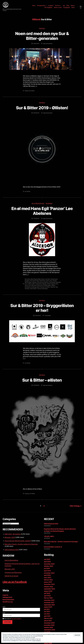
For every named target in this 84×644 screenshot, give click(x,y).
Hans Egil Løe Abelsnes (43, 282)
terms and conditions (16, 619)
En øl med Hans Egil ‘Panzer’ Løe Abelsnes (42, 211)
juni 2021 (47, 612)
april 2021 (47, 616)
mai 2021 (47, 614)
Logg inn (5, 595)
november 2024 (49, 564)
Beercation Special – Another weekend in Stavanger (21, 544)
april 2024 (47, 571)
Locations (51, 5)
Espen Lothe (49, 281)
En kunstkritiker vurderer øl (53, 547)
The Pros (57, 5)
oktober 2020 (48, 627)
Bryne (43, 279)
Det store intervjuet (38, 203)
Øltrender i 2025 (10, 537)
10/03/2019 (36, 218)
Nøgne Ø (53, 284)
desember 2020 (49, 623)
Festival (27, 91)
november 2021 (49, 602)
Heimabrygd (52, 282)
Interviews (49, 203)
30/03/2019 (36, 113)
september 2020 (49, 630)
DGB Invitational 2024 (12, 550)
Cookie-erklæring (36, 641)
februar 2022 (48, 598)
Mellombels (39, 284)
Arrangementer (41, 5)
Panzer (26, 285)
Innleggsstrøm (7, 597)
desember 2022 (49, 584)
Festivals (42, 28)
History (73, 5)
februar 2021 (48, 618)
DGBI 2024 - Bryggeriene (13, 534)
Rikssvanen (40, 285)
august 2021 (48, 607)
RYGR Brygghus (47, 285)
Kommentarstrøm (8, 600)
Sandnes (27, 494)
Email (4, 613)
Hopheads (58, 282)
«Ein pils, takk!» (49, 536)
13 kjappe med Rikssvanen (13, 572)
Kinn (26, 284)
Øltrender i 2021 (10, 569)
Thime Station (33, 289)
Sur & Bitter (32, 91)
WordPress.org (8, 602)
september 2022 (49, 589)
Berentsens (28, 279)
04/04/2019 (36, 44)
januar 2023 (48, 582)
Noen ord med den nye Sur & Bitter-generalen (42, 36)
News (34, 5)
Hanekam (34, 282)
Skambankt (28, 287)
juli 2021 (47, 609)
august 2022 (48, 591)
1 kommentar (48, 316)
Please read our (12, 619)
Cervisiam (48, 279)
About (73, 7)
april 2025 (47, 562)
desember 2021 (49, 600)
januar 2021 (48, 621)
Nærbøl (49, 284)
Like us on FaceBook (15, 582)
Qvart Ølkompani (33, 285)
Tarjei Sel (53, 287)
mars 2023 (48, 578)
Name (4, 607)
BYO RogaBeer (48, 7)
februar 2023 (48, 580)
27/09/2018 (36, 385)
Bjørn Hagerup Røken (36, 279)
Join (64, 5)
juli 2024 (47, 568)
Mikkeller (44, 284)
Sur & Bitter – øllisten (42, 380)
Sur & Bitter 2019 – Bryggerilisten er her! (42, 308)
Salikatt (53, 285)
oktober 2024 (48, 566)
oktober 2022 (48, 587)
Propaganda (67, 7)
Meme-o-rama (58, 7)
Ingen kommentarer (48, 44)
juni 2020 (47, 632)
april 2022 (47, 596)
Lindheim (30, 284)
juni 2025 (47, 559)
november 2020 (49, 625)
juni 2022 (47, 593)
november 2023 (49, 573)
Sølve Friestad (40, 287)
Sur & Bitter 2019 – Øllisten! (42, 108)
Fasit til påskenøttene (11, 560)
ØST (57, 284)
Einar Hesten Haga (34, 281)
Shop (68, 5)
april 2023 (47, 575)
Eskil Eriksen (42, 281)
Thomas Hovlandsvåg (42, 289)
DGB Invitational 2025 (51, 524)
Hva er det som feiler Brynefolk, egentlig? (18, 541)
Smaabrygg (34, 287)
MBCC (34, 284)
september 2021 (49, 605)
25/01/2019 (38, 316)
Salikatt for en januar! (11, 576)
